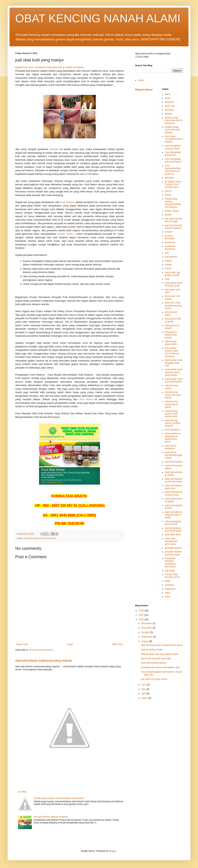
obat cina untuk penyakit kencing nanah (173, 306)
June (144, 685)
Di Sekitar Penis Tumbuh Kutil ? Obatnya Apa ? (173, 184)
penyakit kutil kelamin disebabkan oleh (160, 667)
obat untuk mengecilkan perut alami (171, 541)
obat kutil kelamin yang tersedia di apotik (174, 515)
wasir (168, 593)
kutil (167, 253)
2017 (142, 615)
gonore (168, 191)
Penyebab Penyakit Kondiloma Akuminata (170, 562)
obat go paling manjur (152, 650)
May (144, 689)
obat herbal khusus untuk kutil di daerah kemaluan (172, 352)
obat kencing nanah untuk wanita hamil (171, 414)
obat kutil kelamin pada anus (174, 487)
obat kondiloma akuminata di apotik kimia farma (173, 438)
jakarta (168, 215)
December (147, 623)
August (145, 641)
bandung (169, 110)
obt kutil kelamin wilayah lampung (51, 817)
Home (70, 644)
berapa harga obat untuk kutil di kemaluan (174, 120)
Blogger (113, 851)
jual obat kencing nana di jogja (173, 220)
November (147, 628)
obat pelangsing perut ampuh (173, 523)
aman (168, 98)
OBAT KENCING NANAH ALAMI (98, 18)
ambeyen (170, 102)
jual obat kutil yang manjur (154, 679)
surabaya (170, 585)
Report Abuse (144, 90)
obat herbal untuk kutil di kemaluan (174, 380)
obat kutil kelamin (174, 462)
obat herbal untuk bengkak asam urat (174, 363)
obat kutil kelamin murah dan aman (40, 538)
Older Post (117, 644)
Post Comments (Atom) (41, 650)
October (146, 632)
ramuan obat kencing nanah (172, 576)
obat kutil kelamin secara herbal (174, 493)
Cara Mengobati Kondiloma (173, 154)
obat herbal (86, 399)
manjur (168, 261)
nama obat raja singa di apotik (172, 274)
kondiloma (170, 242)
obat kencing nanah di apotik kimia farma (162, 645)
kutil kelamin (67, 202)
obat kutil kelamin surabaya (174, 500)
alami (168, 94)
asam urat (170, 106)
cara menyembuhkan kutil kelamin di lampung (173, 170)
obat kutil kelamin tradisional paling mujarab (44, 661)
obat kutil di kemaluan (171, 447)
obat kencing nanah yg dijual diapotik (173, 423)
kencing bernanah (170, 237)
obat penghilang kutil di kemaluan (173, 529)
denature (169, 178)
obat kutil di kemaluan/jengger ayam (174, 455)
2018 (142, 611)
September (147, 637)
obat (167, 279)
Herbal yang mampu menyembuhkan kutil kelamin (59, 798)
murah (168, 268)
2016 (142, 620)
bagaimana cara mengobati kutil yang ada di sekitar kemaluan (50, 67)
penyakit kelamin (173, 548)
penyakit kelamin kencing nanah (173, 553)
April (144, 694)
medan (168, 265)
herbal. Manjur (172, 211)
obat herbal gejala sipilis (171, 343)
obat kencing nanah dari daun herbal (173, 395)
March (145, 698)
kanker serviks (66, 234)
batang (168, 114)
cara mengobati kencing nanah (173, 147)
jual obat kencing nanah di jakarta (173, 227)
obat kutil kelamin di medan (174, 474)
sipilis (168, 581)
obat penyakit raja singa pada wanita (159, 654)
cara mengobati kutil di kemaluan (173, 160)
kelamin (169, 232)
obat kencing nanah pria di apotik (171, 404)
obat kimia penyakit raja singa (156, 658)
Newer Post (22, 644)
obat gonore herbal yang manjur (171, 335)
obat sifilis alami (173, 535)
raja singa (170, 571)
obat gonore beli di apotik (173, 320)
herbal (168, 195)
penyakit (54, 149)
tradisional (170, 589)
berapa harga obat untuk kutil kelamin (173, 130)
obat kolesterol (172, 430)
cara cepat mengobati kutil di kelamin (174, 139)
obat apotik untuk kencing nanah (174, 284)
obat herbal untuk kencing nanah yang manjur (174, 372)
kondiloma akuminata (170, 248)
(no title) (22, 792)
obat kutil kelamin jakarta (153, 663)
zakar (168, 597)
